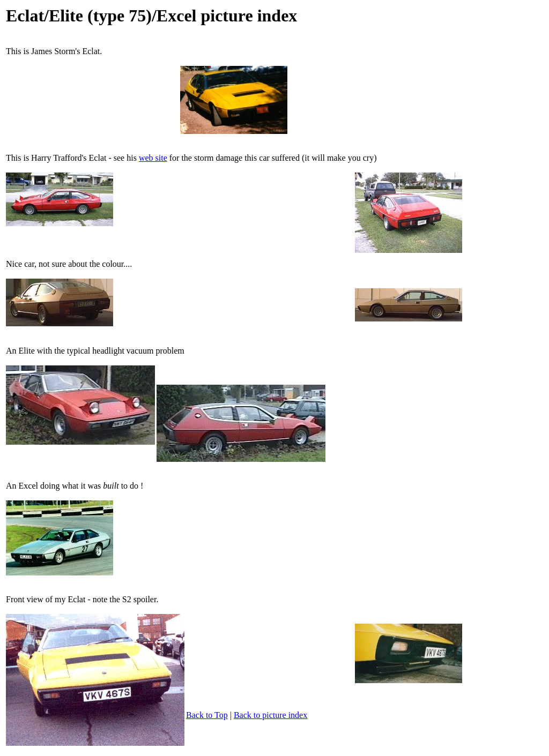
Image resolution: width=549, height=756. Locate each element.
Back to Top (207, 715)
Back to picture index (270, 715)
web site (153, 158)
